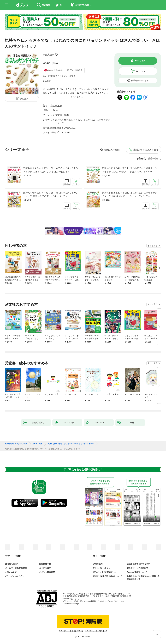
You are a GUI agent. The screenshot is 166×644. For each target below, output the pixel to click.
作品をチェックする (140, 80)
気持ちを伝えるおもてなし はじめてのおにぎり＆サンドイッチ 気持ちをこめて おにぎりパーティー (51, 194)
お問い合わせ (11, 572)
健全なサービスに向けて (137, 568)
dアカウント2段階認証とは (105, 572)
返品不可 (47, 81)
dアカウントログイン (15, 576)
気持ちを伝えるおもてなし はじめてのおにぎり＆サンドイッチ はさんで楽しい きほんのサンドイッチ (130, 170)
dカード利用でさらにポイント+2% (58, 76)
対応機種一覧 (45, 564)
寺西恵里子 (48, 55)
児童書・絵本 (62, 115)
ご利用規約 (98, 564)
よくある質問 (45, 568)
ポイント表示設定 (47, 572)
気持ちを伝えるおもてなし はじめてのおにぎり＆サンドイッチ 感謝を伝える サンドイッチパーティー (130, 194)
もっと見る (153, 246)
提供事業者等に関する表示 (138, 564)
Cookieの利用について (137, 572)
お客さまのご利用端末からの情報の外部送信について (143, 578)
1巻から (141, 159)
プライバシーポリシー (102, 568)
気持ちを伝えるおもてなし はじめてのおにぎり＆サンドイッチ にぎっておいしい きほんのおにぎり (51, 170)
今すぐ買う (140, 61)
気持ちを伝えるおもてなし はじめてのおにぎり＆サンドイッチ (71, 444)
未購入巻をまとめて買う (146, 150)
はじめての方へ (12, 564)
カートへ (140, 71)
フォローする (56, 55)
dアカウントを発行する (71, 631)
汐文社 (56, 110)
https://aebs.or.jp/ (72, 604)
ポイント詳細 (73, 70)
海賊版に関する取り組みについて (107, 576)
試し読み (24, 99)
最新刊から (155, 159)
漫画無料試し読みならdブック (16, 444)
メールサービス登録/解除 (16, 568)
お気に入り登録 (112, 150)
